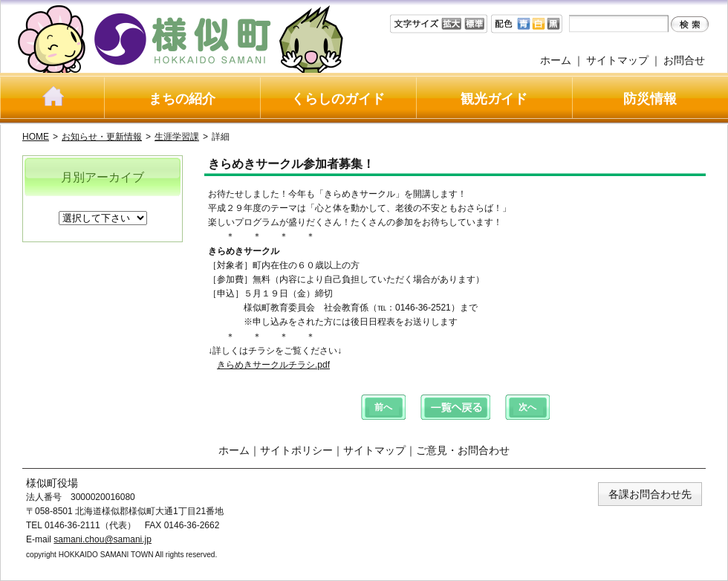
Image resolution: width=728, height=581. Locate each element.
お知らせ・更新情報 (102, 137)
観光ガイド (494, 99)
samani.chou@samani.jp (103, 539)
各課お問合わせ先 (650, 494)
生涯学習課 (177, 137)
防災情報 (650, 99)
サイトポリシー (296, 450)
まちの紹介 (182, 99)
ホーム (556, 60)
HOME (36, 137)
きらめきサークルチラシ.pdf (273, 365)
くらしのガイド (338, 99)
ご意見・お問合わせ (463, 450)
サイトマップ (617, 60)
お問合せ (684, 60)
